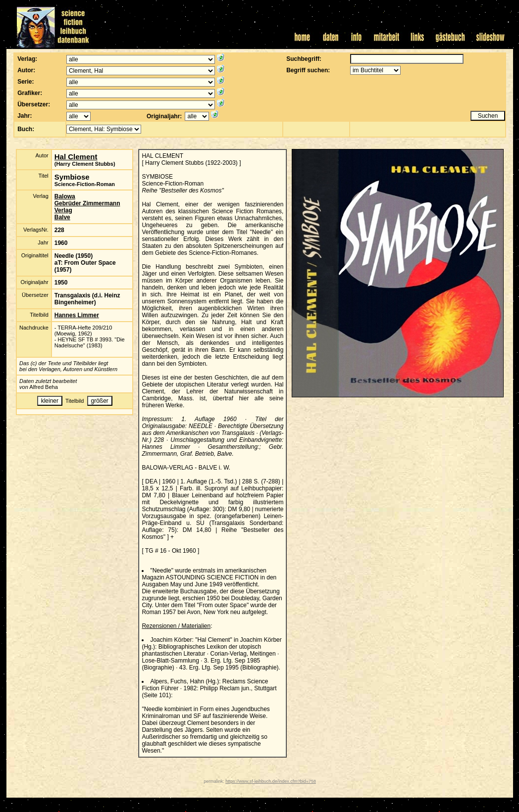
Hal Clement (76, 157)
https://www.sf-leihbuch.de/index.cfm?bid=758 (271, 781)
